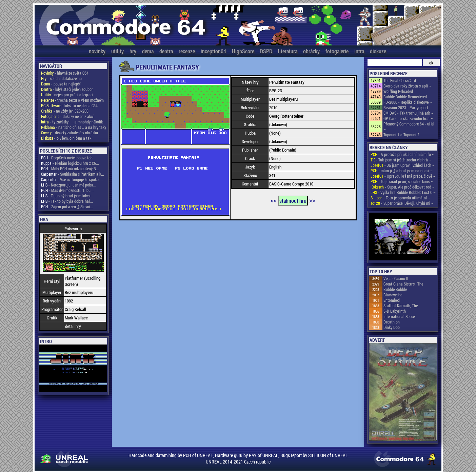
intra (359, 51)
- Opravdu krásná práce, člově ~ (403, 176)
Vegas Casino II (396, 278)
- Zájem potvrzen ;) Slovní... (67, 206)
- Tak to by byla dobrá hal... (67, 201)
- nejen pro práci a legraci (67, 95)
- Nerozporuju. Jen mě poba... (69, 185)
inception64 (213, 51)
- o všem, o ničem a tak (66, 138)
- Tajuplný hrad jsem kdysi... (67, 196)
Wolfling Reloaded (398, 91)
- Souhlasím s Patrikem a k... (73, 174)
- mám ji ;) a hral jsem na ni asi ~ (402, 171)
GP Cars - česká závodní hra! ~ (408, 118)
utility (117, 51)
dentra (166, 51)
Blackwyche (393, 295)
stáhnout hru (293, 201)
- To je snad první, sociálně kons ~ (402, 181)
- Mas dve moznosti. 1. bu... (67, 190)
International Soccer (400, 316)
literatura (288, 51)
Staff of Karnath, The (401, 306)
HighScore (243, 51)
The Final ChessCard (400, 80)
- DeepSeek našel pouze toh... (68, 158)
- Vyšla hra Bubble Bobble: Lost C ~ (403, 192)
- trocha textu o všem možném (72, 100)
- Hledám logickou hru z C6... (70, 163)
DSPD (266, 51)
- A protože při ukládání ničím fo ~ (402, 154)
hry (133, 51)
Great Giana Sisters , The (403, 284)
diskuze (378, 51)
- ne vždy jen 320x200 (65, 111)
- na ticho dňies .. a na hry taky (74, 127)
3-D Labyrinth (395, 311)
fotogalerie (337, 51)
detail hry (73, 326)
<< (274, 200)
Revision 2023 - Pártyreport (406, 107)
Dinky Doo (392, 327)
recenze (187, 51)
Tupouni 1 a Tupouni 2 (401, 135)
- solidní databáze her (62, 78)
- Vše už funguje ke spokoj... (72, 179)
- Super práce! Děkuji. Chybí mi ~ (402, 203)
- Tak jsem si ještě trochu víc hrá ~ (401, 160)
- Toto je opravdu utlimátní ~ (400, 198)
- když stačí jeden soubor (67, 89)
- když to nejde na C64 (69, 105)
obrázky (311, 51)
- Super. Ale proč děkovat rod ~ (403, 187)
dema (148, 51)
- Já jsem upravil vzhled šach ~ (403, 165)
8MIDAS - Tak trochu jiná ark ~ (408, 113)
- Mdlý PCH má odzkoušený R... (70, 169)
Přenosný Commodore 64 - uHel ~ (409, 126)
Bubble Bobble (395, 289)
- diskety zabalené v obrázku (70, 133)
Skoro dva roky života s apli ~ (407, 86)
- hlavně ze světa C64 (65, 73)
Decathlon (392, 322)
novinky (97, 51)
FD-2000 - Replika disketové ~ (408, 102)
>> (312, 200)
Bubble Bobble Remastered (405, 97)
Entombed (392, 300)
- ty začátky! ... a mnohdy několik (72, 122)
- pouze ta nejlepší (61, 84)
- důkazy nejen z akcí (67, 116)
